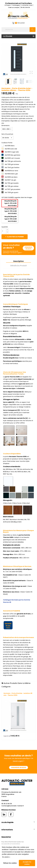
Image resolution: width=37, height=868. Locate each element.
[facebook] (11, 814)
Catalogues (16, 5)
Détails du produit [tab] (19, 266)
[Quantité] (4, 231)
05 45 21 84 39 (25, 7)
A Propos (8, 5)
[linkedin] (4, 814)
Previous (4, 82)
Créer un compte (14, 7)
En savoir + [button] (6, 857)
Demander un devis (28, 248)
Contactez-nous (27, 5)
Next (33, 82)
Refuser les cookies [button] (10, 863)
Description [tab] (19, 261)
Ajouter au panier (15, 237)
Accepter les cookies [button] (27, 863)
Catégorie (8, 36)
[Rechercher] (18, 30)
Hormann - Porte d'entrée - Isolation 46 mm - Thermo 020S (18, 694)
